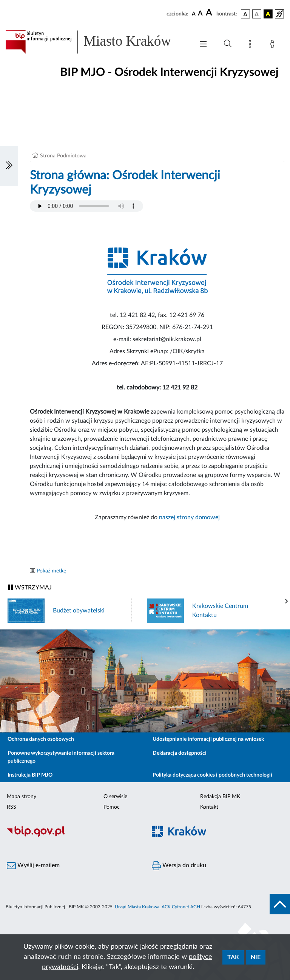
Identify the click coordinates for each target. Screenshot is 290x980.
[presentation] (287, 602)
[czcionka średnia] (200, 14)
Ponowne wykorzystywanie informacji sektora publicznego (61, 757)
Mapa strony (22, 797)
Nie (256, 957)
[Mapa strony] (251, 45)
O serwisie (115, 797)
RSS (12, 807)
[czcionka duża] (210, 13)
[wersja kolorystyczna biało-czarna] (257, 14)
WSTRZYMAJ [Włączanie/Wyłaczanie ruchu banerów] (30, 587)
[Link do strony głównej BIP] (96, 42)
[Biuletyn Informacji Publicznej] (72, 836)
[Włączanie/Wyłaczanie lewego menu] (9, 166)
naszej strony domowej (189, 517)
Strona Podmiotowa (63, 156)
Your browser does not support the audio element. (86, 206)
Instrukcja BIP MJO (30, 775)
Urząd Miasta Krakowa (137, 907)
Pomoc (112, 807)
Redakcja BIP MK (220, 797)
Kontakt (209, 807)
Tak (233, 957)
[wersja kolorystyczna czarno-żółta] (268, 14)
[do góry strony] (280, 904)
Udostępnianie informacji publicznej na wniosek (208, 739)
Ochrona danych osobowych (41, 739)
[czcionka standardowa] (194, 14)
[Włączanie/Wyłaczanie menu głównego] (203, 45)
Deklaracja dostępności (180, 753)
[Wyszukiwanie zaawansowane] (228, 44)
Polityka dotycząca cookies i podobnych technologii (212, 775)
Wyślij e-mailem (33, 866)
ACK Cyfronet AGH (181, 907)
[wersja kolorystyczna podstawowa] (245, 14)
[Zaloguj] (274, 45)
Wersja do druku (179, 866)
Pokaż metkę (51, 571)
